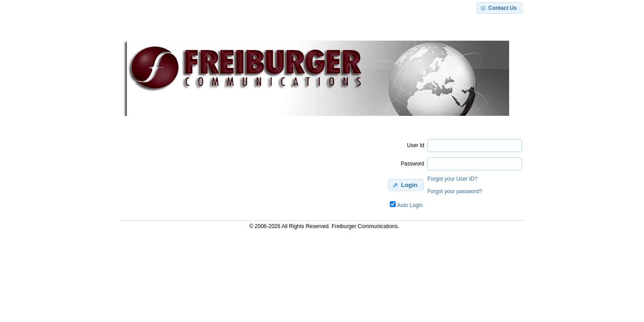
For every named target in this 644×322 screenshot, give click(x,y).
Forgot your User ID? (452, 179)
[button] (500, 8)
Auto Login (410, 205)
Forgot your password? (455, 191)
